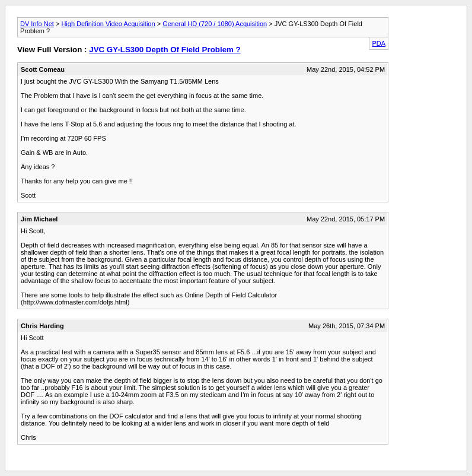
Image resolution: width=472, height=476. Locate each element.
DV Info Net (37, 24)
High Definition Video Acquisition (108, 24)
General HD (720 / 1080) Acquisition (215, 24)
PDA (379, 43)
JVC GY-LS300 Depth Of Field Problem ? (165, 50)
